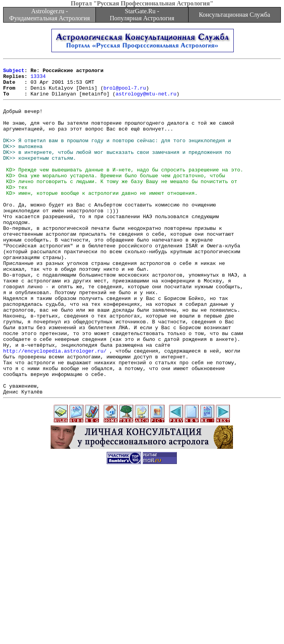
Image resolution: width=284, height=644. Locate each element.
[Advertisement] (144, 589)
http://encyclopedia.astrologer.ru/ (55, 408)
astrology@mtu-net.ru (146, 101)
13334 (38, 79)
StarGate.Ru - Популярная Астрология (142, 15)
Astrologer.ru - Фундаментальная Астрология (50, 15)
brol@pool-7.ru (124, 94)
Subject (14, 72)
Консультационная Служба (234, 15)
